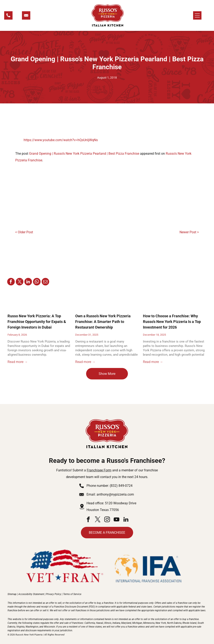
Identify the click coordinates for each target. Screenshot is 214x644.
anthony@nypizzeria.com (115, 494)
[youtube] (116, 520)
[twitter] (98, 520)
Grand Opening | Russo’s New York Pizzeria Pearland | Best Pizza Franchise (84, 154)
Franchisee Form (99, 470)
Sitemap (12, 594)
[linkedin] (126, 520)
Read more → (18, 362)
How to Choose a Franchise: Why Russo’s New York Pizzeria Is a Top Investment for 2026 (172, 322)
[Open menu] (197, 15)
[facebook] (88, 520)
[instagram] (107, 520)
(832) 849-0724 (121, 486)
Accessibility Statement (31, 594)
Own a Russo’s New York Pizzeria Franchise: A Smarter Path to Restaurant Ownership (103, 322)
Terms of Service (72, 594)
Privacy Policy (54, 594)
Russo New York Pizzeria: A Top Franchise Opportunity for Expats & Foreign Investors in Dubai (37, 322)
